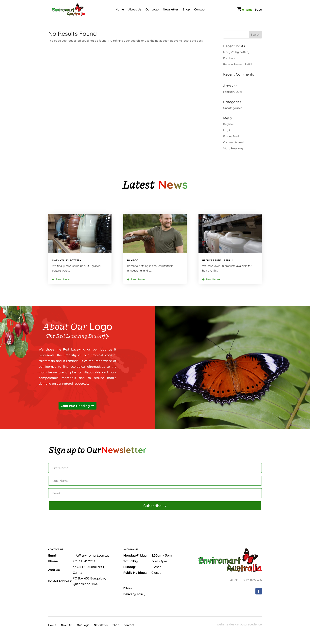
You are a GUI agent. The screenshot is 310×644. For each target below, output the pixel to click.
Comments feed (234, 142)
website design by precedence (239, 624)
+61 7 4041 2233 (84, 561)
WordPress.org (233, 148)
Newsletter (171, 9)
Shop (186, 9)
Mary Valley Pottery (236, 52)
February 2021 (233, 92)
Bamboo (229, 58)
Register (229, 124)
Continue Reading (75, 406)
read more (63, 279)
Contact (200, 9)
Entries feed (231, 136)
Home (120, 9)
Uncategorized (233, 108)
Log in (227, 130)
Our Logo (152, 9)
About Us (135, 9)
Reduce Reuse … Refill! (237, 64)
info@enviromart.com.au (91, 555)
